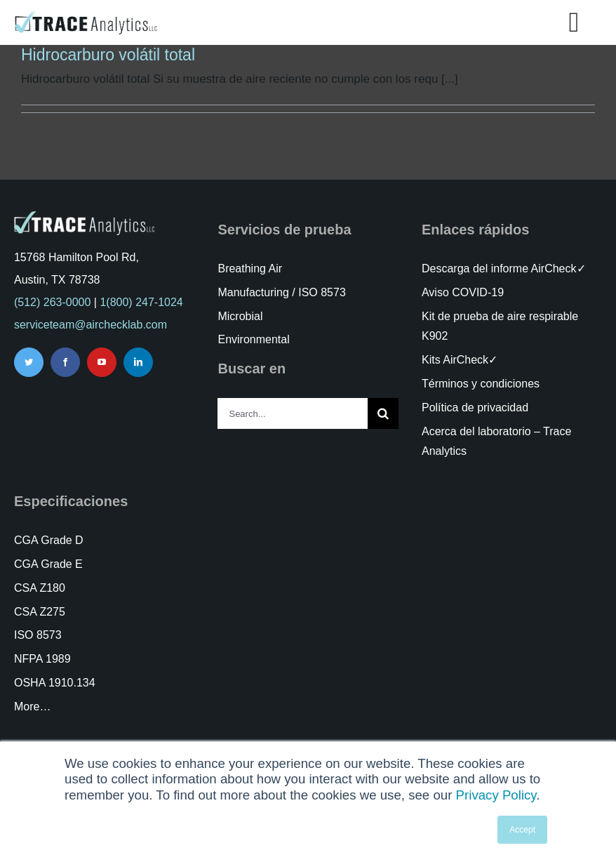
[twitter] (29, 362)
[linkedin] (138, 362)
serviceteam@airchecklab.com (91, 325)
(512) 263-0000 (52, 302)
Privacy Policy (496, 795)
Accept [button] (522, 830)
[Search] (383, 413)
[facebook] (65, 362)
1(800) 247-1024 (141, 302)
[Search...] (292, 413)
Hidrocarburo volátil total (108, 55)
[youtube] (102, 362)
